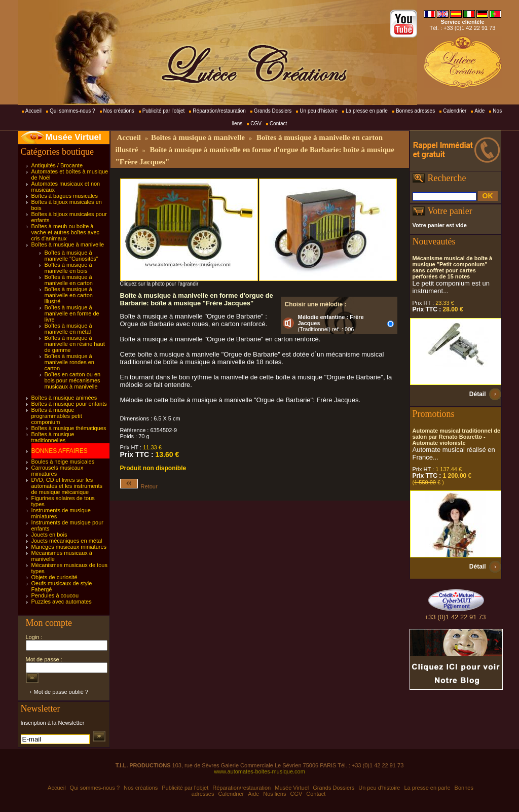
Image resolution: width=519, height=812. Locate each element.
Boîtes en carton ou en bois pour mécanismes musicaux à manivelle (73, 380)
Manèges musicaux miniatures (69, 547)
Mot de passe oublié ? (61, 692)
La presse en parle (367, 111)
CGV (256, 123)
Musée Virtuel (73, 137)
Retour (139, 486)
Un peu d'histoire (319, 111)
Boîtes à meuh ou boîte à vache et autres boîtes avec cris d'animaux (66, 232)
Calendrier (455, 111)
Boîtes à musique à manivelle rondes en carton (69, 362)
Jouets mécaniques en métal (67, 541)
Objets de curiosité (54, 577)
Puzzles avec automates (62, 602)
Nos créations (119, 111)
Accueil (33, 111)
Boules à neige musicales (63, 462)
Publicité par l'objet (164, 111)
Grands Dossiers (273, 111)
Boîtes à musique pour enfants (69, 404)
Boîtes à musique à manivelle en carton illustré (69, 295)
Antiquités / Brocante (57, 165)
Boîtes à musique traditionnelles (53, 437)
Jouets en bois (49, 535)
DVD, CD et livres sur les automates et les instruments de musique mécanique (67, 486)
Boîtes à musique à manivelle (68, 244)
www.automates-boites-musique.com (259, 771)
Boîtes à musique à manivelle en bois (68, 268)
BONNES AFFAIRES (60, 451)
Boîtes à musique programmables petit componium (57, 416)
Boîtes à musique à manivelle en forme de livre (72, 313)
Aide (479, 111)
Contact (278, 123)
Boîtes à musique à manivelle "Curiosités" (71, 256)
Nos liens (274, 794)
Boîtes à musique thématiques (69, 428)
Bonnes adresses (415, 111)
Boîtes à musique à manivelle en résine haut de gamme (75, 344)
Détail (478, 394)
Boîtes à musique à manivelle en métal (68, 329)
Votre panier (450, 211)
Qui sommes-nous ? (72, 111)
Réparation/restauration (219, 111)
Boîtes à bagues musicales (65, 196)
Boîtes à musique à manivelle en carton (69, 280)
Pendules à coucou (55, 595)
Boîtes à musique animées (64, 398)
